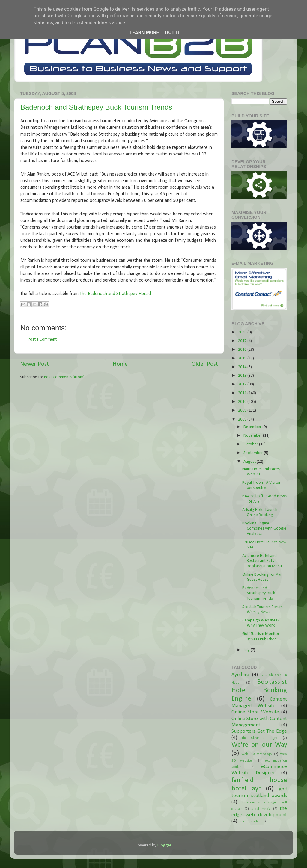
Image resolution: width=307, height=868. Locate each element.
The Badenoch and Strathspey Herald (115, 294)
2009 (243, 410)
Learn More (144, 32)
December (253, 427)
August (250, 462)
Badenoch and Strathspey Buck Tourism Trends (96, 107)
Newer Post (34, 364)
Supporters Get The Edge (259, 731)
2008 (243, 419)
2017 (243, 341)
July (247, 650)
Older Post (205, 364)
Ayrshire (240, 675)
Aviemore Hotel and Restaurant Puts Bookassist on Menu (262, 561)
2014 (243, 367)
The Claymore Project (260, 738)
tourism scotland (250, 822)
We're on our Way (259, 745)
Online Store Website (255, 712)
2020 (243, 332)
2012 (243, 384)
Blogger (164, 845)
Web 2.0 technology (257, 754)
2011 (243, 393)
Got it (172, 32)
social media (261, 809)
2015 (243, 358)
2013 (243, 376)
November (253, 436)
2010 (243, 402)
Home (120, 364)
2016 (243, 350)
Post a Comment (42, 340)
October (251, 444)
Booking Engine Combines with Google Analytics (264, 529)
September (254, 453)
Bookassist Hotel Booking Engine (259, 690)
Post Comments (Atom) (64, 377)
